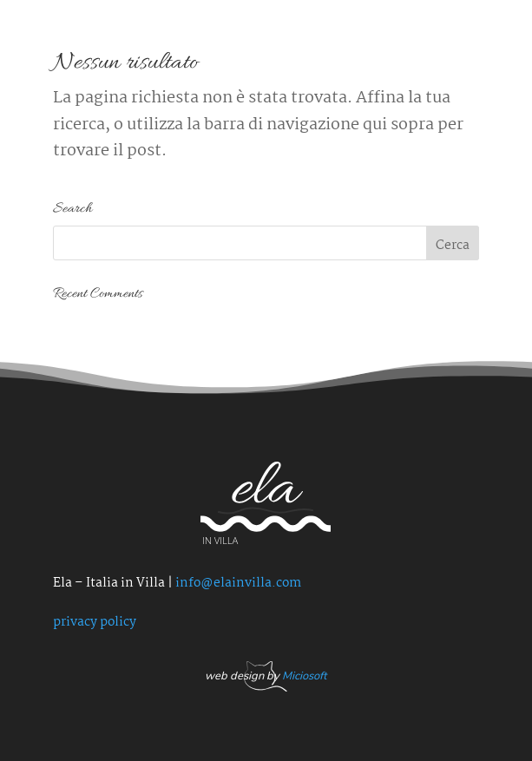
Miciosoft (304, 676)
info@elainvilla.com (238, 583)
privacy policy (95, 622)
